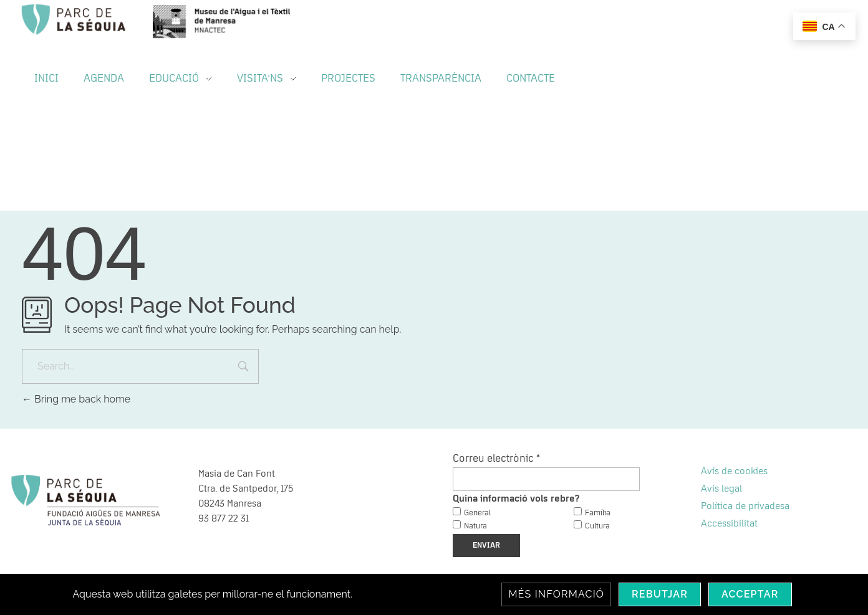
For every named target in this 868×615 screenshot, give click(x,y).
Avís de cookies (734, 471)
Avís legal (721, 489)
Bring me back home (76, 399)
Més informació (556, 594)
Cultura (597, 526)
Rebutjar (660, 594)
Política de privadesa (745, 506)
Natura (475, 526)
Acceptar (750, 594)
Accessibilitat (729, 523)
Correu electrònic (496, 459)
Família (598, 513)
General (477, 513)
